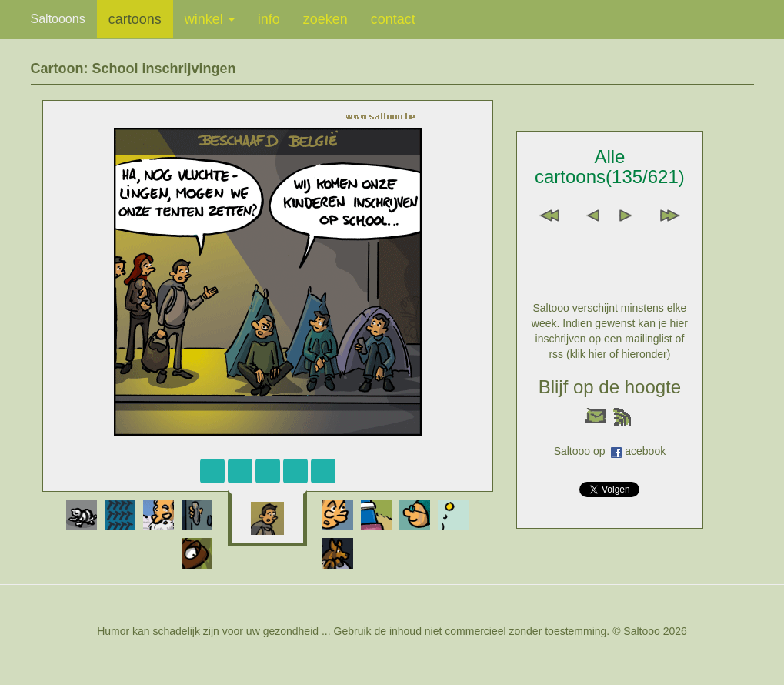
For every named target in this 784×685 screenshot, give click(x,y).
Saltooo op (583, 451)
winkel (210, 19)
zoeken (325, 19)
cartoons (135, 19)
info (269, 19)
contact (393, 19)
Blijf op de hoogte (610, 387)
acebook (645, 451)
